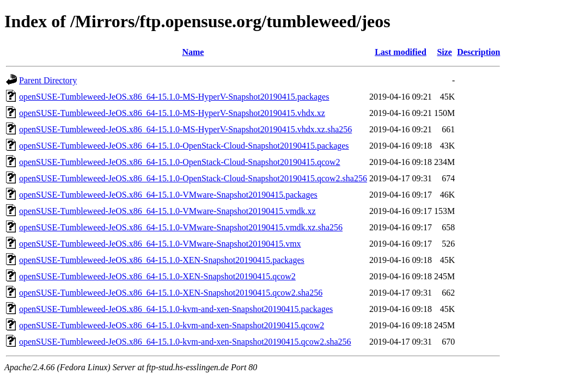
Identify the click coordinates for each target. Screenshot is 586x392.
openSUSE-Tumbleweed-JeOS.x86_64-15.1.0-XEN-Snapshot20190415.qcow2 (157, 276)
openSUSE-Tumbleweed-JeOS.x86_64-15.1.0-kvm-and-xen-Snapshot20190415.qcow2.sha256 (185, 342)
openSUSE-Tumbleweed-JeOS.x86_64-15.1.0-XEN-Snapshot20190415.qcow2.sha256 (171, 293)
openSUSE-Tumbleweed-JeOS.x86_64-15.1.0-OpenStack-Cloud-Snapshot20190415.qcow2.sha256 (193, 178)
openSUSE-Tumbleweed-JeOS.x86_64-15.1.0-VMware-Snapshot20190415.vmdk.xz (167, 211)
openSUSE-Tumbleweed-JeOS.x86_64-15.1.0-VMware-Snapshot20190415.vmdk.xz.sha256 (181, 227)
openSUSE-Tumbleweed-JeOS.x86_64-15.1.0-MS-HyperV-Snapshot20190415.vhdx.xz (172, 113)
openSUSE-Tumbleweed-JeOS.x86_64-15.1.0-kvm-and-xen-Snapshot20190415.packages (176, 309)
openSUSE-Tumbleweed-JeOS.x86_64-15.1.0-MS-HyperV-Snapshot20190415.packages (174, 97)
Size (444, 52)
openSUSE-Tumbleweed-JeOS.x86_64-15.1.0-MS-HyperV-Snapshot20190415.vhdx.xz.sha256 (185, 129)
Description (478, 52)
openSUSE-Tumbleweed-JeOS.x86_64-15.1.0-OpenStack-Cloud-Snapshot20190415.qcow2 (180, 162)
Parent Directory (48, 80)
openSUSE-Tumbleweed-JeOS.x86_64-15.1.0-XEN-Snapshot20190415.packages (162, 260)
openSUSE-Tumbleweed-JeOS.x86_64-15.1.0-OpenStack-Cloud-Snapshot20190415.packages (184, 146)
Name (193, 52)
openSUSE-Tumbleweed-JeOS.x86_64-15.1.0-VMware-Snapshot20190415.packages (168, 195)
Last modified (401, 52)
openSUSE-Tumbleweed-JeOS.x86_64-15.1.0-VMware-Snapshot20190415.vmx (160, 244)
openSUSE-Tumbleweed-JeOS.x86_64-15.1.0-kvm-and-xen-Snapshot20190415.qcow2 (172, 325)
